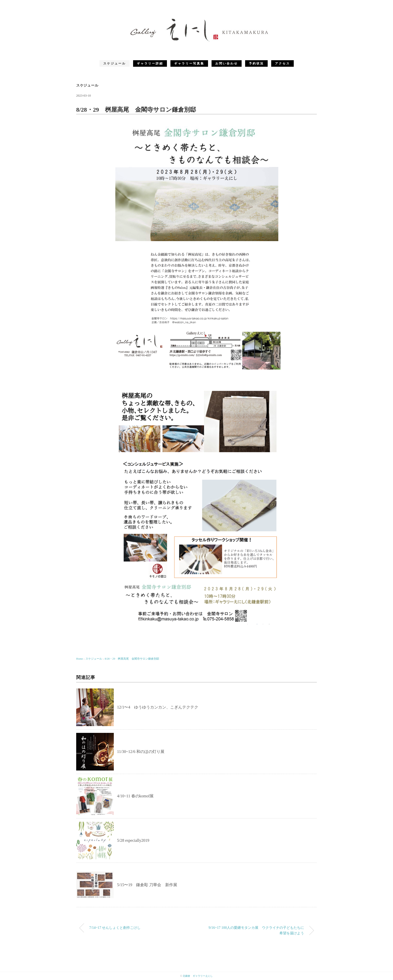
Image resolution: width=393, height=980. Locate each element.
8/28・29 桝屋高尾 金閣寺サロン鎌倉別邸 (133, 659)
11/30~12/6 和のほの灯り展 (141, 752)
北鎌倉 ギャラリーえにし (198, 976)
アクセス (282, 63)
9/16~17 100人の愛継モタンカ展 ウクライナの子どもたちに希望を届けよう (256, 930)
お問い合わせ (227, 63)
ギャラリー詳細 (150, 63)
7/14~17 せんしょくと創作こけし (115, 928)
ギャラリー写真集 (189, 63)
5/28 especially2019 (133, 840)
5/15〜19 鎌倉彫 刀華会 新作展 (147, 885)
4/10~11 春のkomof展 (135, 796)
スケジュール (115, 63)
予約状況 (256, 63)
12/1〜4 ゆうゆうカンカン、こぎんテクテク (158, 707)
